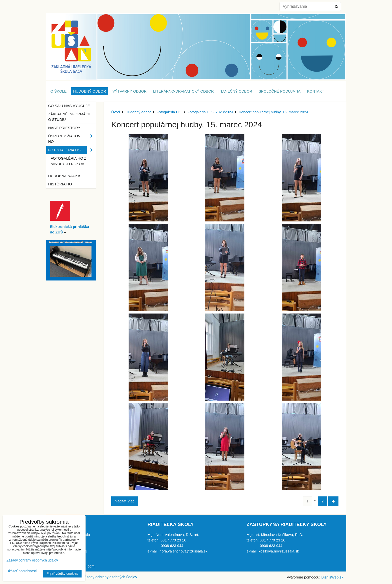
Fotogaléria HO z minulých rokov (69, 161)
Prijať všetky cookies (62, 574)
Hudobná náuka (64, 176)
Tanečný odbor (236, 91)
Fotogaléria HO (72, 150)
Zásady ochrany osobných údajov (110, 577)
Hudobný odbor (90, 91)
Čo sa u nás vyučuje (69, 106)
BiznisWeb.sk (332, 577)
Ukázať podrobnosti (22, 571)
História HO (60, 184)
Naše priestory (64, 128)
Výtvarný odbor (130, 91)
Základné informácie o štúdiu (70, 117)
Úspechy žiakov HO (72, 139)
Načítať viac (125, 501)
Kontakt (315, 91)
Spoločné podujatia (280, 91)
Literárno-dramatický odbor (183, 91)
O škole (59, 91)
